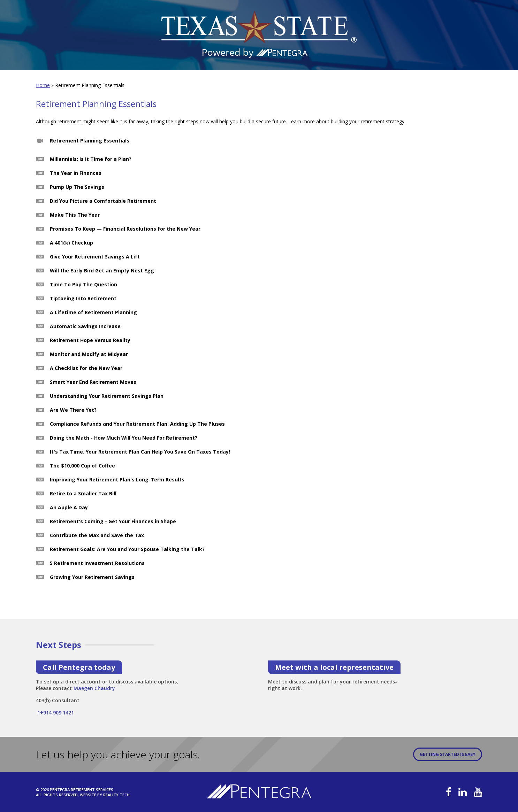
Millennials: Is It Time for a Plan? (91, 159)
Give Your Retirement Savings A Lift (95, 257)
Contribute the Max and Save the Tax (97, 535)
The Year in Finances (76, 173)
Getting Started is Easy (448, 754)
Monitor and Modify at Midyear (89, 354)
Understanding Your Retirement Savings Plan (107, 396)
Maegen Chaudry (94, 686)
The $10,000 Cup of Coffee (82, 466)
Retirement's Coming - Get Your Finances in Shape (113, 521)
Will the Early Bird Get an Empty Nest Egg (102, 270)
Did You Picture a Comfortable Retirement (103, 201)
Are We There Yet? (73, 410)
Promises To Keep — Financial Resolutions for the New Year (125, 229)
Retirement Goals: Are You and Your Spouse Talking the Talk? (127, 549)
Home (43, 85)
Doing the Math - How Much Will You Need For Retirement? (124, 438)
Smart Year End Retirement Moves (93, 382)
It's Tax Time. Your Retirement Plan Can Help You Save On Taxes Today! (140, 452)
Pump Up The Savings (77, 187)
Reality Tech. (117, 795)
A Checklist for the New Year (86, 368)
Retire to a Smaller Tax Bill (83, 493)
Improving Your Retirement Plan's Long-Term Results (117, 480)
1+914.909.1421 (55, 713)
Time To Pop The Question (83, 284)
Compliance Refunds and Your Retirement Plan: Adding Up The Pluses (137, 424)
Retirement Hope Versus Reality (90, 340)
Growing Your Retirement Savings (92, 577)
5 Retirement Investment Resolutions (97, 563)
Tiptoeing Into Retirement (83, 298)
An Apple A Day (69, 507)
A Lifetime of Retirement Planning (93, 312)
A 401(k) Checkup (71, 243)
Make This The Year (75, 215)
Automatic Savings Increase (85, 326)
